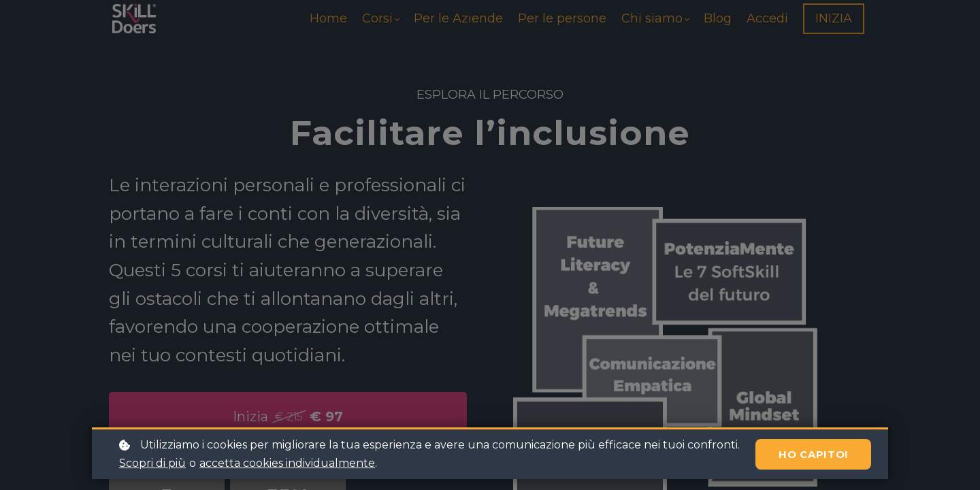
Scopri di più (152, 463)
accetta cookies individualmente (287, 463)
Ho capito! (813, 454)
